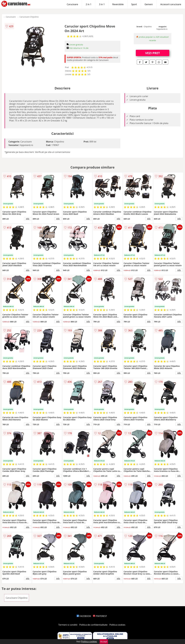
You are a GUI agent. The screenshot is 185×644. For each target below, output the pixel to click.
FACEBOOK (84, 616)
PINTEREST (100, 616)
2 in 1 (88, 4)
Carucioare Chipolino (29, 17)
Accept (104, 641)
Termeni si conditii (68, 625)
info (28, 219)
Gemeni (149, 4)
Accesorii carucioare (171, 4)
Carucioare (72, 4)
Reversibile (118, 4)
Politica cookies (117, 625)
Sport (134, 4)
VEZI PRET (153, 53)
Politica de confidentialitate (93, 625)
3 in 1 (102, 4)
